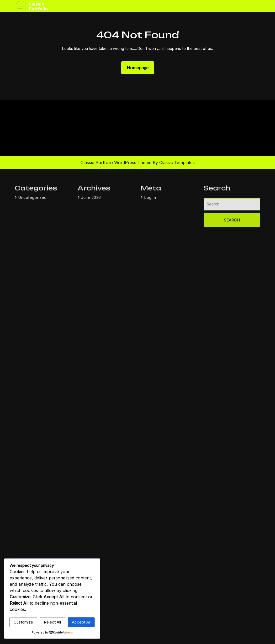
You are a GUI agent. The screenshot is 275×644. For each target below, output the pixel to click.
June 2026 (91, 248)
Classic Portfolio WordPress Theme (117, 163)
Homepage (140, 67)
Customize (23, 622)
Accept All (81, 622)
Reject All (52, 622)
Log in (150, 248)
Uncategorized (32, 248)
